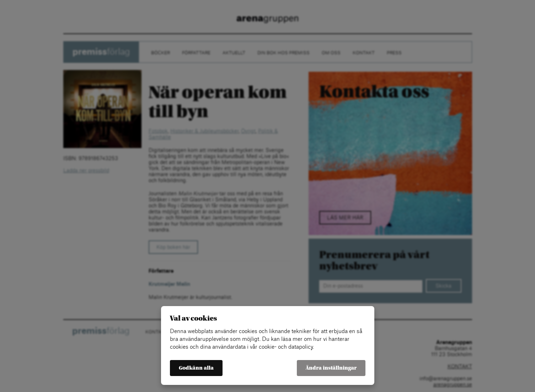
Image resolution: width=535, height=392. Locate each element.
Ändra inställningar (331, 368)
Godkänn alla (196, 368)
